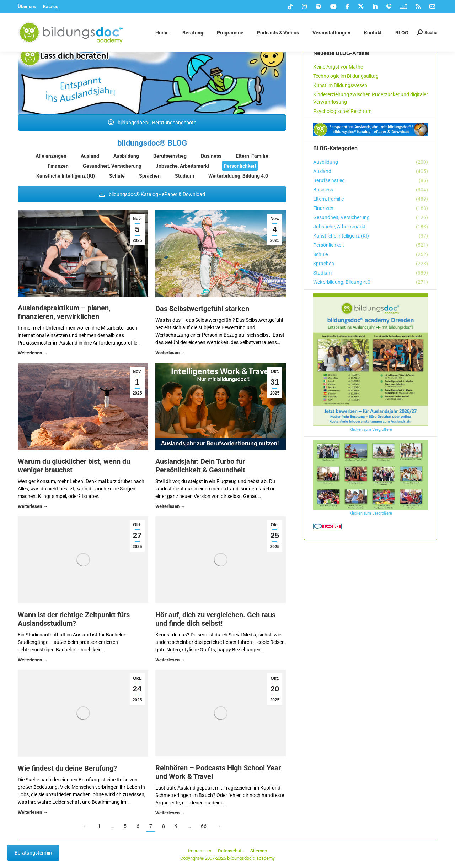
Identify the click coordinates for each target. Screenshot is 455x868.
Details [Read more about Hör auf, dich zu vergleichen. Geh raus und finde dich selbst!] (170, 661)
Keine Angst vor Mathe (338, 67)
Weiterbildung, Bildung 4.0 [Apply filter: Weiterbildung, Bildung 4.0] (238, 176)
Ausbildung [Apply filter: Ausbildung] (126, 156)
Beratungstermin (33, 853)
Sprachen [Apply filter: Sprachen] (150, 176)
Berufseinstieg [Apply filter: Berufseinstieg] (170, 156)
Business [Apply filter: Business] (211, 156)
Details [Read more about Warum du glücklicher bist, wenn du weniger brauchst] (33, 507)
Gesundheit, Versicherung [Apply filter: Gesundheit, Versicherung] (112, 166)
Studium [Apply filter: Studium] (184, 176)
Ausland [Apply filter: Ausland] (90, 156)
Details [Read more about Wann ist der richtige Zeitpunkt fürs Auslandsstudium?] (33, 661)
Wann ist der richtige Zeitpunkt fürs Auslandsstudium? (74, 619)
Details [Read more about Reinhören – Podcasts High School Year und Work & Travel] (170, 814)
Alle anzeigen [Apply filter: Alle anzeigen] (51, 156)
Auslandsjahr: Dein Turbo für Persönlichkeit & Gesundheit (200, 466)
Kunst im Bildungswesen (340, 85)
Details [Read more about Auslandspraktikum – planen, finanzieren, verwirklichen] (33, 354)
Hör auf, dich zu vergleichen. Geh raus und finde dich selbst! (215, 619)
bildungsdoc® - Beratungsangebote (152, 123)
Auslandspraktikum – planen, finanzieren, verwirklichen (64, 312)
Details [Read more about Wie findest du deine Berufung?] (33, 813)
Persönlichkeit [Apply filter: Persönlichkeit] (240, 166)
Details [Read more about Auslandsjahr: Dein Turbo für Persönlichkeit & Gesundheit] (170, 507)
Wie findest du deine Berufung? (67, 768)
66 (204, 826)
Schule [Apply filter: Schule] (117, 176)
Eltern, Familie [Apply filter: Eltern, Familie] (252, 156)
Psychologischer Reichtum (342, 111)
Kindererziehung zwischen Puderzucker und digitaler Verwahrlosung (371, 98)
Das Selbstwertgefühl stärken (202, 309)
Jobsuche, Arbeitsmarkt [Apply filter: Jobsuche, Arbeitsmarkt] (183, 166)
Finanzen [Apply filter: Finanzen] (58, 166)
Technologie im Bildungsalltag (346, 76)
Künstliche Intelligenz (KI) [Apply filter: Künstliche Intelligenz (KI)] (66, 176)
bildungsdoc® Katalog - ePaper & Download (152, 194)
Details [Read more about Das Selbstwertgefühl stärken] (170, 354)
